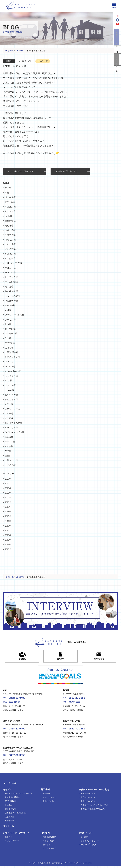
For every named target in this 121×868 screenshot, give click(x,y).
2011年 (8, 545)
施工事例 (45, 792)
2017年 (8, 516)
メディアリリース (12, 843)
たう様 (8, 324)
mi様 (7, 193)
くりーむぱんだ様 (13, 263)
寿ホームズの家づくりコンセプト (19, 796)
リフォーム (8, 828)
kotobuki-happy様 (13, 371)
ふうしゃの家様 (12, 296)
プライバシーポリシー (90, 843)
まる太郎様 (10, 329)
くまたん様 (10, 207)
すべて (8, 188)
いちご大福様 (11, 249)
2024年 (8, 483)
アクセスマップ (49, 851)
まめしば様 (10, 202)
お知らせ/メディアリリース (16, 835)
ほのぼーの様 (11, 301)
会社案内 (45, 835)
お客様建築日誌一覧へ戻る (66, 171)
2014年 (8, 530)
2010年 (8, 549)
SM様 (8, 456)
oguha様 (9, 216)
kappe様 (9, 381)
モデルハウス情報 (88, 796)
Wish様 (8, 310)
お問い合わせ (85, 835)
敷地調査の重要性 (12, 799)
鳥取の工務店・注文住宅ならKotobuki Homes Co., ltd (60, 865)
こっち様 (9, 348)
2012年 (8, 540)
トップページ (9, 785)
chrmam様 (9, 390)
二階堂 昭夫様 (12, 352)
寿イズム (7, 792)
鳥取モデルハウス (88, 799)
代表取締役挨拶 (49, 839)
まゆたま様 (10, 244)
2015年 (8, 526)
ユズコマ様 (10, 385)
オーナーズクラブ (87, 847)
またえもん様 (11, 399)
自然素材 (9, 807)
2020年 (8, 502)
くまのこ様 (10, 465)
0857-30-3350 (79, 698)
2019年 (8, 507)
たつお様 (9, 287)
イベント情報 (117, 64)
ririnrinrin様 (10, 367)
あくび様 (9, 418)
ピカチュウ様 (11, 277)
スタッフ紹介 (48, 843)
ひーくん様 (10, 320)
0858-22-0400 (19, 698)
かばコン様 (10, 268)
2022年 (8, 493)
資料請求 (117, 75)
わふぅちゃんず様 (13, 423)
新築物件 (47, 796)
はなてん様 (10, 240)
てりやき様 (10, 235)
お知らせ (9, 839)
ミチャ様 (9, 404)
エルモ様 (9, 414)
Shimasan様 (10, 305)
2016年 (8, 521)
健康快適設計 (10, 811)
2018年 (8, 512)
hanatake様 (10, 442)
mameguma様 (11, 334)
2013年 (8, 535)
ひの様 (8, 451)
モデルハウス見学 (117, 41)
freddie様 (9, 437)
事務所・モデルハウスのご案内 (94, 792)
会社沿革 (47, 847)
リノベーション (49, 799)
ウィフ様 (9, 362)
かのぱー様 (10, 258)
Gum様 (8, 338)
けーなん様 (10, 197)
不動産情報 (117, 54)
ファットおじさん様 (15, 315)
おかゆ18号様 (11, 291)
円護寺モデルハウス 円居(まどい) (94, 807)
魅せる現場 (9, 823)
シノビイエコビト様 (15, 432)
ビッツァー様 (11, 395)
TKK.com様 (10, 273)
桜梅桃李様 (10, 221)
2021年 (8, 498)
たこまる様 (10, 211)
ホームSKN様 (11, 282)
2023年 (8, 488)
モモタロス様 (11, 376)
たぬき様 (9, 226)
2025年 (8, 479)
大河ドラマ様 (11, 460)
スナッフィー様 (12, 409)
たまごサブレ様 (12, 357)
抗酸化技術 (9, 819)
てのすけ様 (10, 343)
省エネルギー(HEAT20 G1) (16, 815)
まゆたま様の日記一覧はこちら (21, 171)
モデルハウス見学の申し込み (93, 811)
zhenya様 (9, 446)
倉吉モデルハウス (88, 803)
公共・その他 (48, 803)
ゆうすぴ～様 (11, 428)
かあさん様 (10, 254)
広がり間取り (10, 803)
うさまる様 (10, 230)
